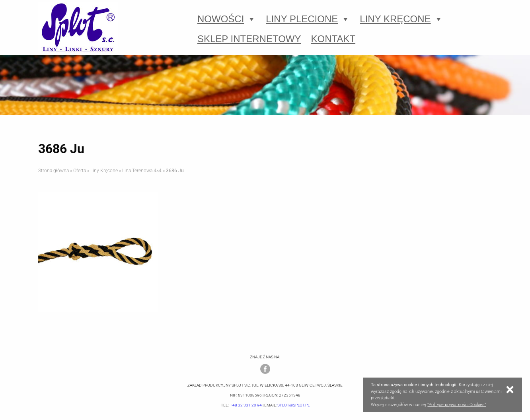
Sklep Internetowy (249, 39)
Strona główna (54, 171)
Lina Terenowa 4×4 (142, 171)
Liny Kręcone (401, 19)
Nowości (227, 19)
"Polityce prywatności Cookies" (457, 405)
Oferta (80, 171)
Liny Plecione (308, 19)
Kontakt (333, 39)
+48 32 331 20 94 (246, 405)
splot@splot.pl (293, 405)
